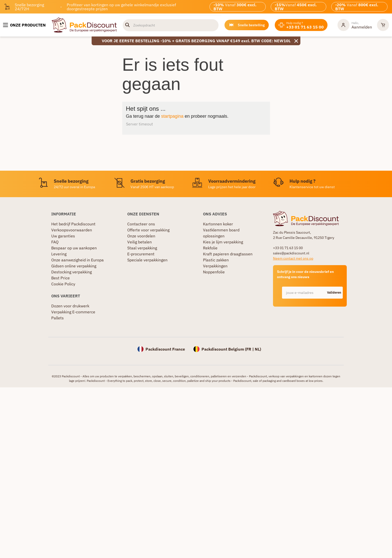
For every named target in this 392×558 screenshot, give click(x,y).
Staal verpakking (142, 248)
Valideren (334, 292)
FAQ (55, 242)
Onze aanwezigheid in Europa (77, 260)
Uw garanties (63, 236)
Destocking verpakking (71, 272)
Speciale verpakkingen (147, 260)
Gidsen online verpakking (74, 266)
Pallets (57, 318)
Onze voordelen (141, 236)
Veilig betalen (139, 242)
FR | (250, 349)
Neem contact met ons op (293, 258)
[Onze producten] (24, 25)
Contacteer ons (141, 224)
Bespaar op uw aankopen (74, 248)
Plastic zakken (216, 260)
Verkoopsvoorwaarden (72, 230)
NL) (258, 349)
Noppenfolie (214, 272)
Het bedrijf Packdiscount (73, 224)
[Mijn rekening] (355, 25)
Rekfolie (210, 248)
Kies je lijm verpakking (223, 242)
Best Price (60, 278)
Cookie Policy (63, 284)
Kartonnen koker (218, 224)
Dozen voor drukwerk (70, 306)
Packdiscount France (165, 349)
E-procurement (141, 254)
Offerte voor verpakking (148, 230)
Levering (59, 254)
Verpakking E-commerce (73, 312)
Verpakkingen (215, 266)
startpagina (172, 116)
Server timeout (139, 124)
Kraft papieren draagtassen (228, 254)
